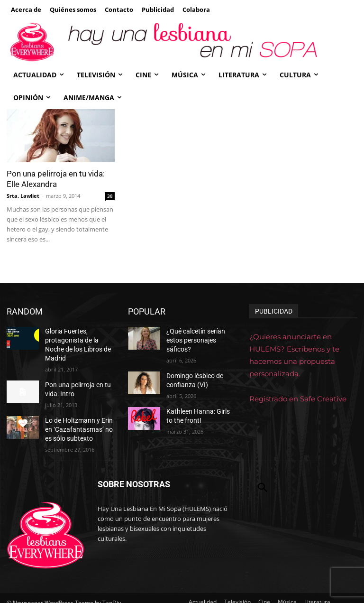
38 (110, 196)
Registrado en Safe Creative (298, 399)
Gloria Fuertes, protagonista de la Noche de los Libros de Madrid (77, 339)
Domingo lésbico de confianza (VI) (192, 368)
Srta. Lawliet (23, 196)
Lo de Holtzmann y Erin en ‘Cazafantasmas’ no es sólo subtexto (79, 414)
